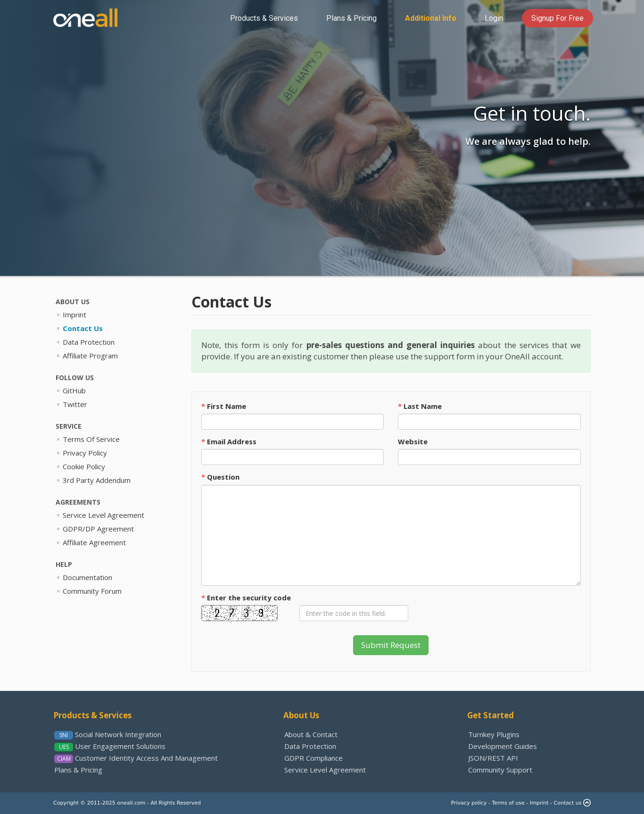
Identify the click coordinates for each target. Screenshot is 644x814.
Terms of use (508, 803)
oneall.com (131, 803)
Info (431, 18)
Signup (557, 18)
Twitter (75, 404)
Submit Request (391, 645)
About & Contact (311, 734)
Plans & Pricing (78, 770)
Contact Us (83, 328)
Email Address (229, 441)
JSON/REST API (493, 758)
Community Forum (92, 591)
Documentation (87, 577)
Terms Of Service (91, 439)
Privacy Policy (85, 453)
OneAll (85, 18)
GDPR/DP (98, 529)
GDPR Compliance (314, 758)
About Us (301, 715)
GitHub (74, 390)
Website (413, 441)
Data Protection (89, 342)
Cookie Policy (84, 466)
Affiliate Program (90, 356)
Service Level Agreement (325, 770)
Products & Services (92, 715)
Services (264, 18)
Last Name (420, 406)
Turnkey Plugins (494, 734)
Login (494, 18)
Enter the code (246, 598)
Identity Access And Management (146, 758)
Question (220, 477)
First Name (224, 406)
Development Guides (503, 746)
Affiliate (94, 542)
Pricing (351, 18)
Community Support (500, 770)
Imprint (74, 315)
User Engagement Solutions (120, 746)
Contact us (568, 803)
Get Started (491, 715)
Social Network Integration (118, 734)
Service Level (103, 515)
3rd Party (97, 480)
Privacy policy (469, 803)
